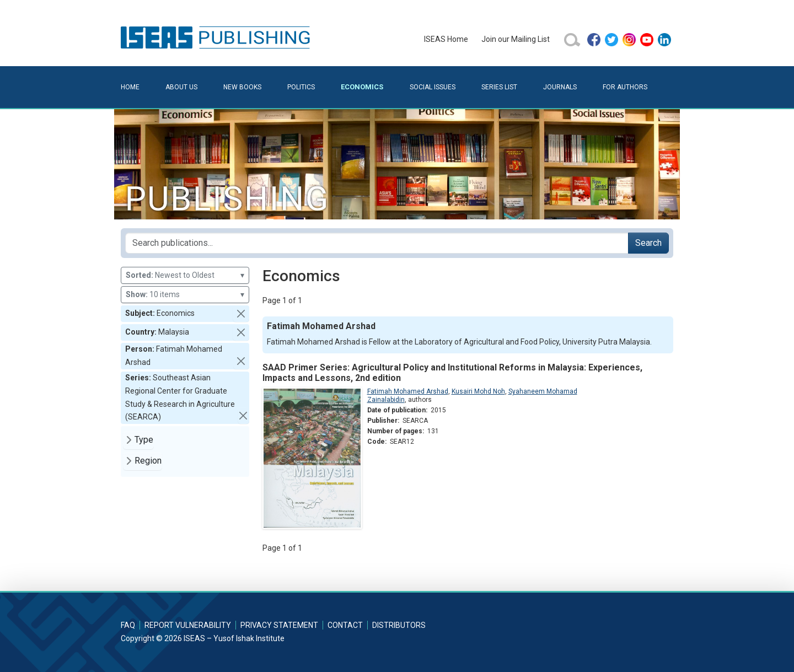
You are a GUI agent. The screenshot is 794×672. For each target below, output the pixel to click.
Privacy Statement (279, 625)
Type (144, 440)
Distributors (399, 625)
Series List (499, 87)
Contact (345, 625)
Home (130, 87)
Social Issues (433, 87)
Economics (362, 87)
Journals (560, 87)
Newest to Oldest (185, 275)
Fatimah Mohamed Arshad (408, 391)
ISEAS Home (446, 39)
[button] (241, 314)
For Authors (625, 87)
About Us (181, 87)
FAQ (128, 625)
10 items (185, 295)
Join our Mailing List (516, 39)
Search (648, 243)
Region (148, 461)
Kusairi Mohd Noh (478, 391)
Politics (301, 87)
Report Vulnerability (188, 625)
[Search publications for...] (377, 243)
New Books (242, 87)
